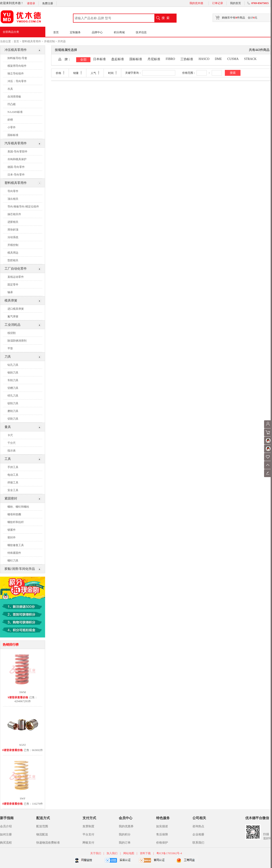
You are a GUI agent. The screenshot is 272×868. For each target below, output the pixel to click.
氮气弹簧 (13, 316)
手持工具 (13, 467)
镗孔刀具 (13, 396)
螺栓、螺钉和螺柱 (18, 507)
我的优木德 (196, 3)
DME (218, 59)
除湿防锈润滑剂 (17, 341)
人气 (93, 73)
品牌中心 (97, 32)
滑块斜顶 (13, 230)
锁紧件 (12, 530)
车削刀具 (13, 380)
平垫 (10, 348)
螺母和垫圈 (14, 514)
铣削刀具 (13, 373)
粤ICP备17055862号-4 (169, 853)
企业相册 (198, 834)
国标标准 (13, 135)
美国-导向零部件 (17, 152)
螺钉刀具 (13, 561)
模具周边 (13, 253)
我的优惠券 (126, 826)
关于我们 (96, 853)
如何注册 (6, 834)
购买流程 (6, 843)
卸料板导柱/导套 (17, 58)
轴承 (10, 292)
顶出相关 (13, 199)
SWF (23, 799)
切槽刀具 (13, 388)
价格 (58, 73)
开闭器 (62, 41)
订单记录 (218, 3)
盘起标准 (118, 59)
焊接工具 (13, 483)
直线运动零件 (16, 277)
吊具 (10, 89)
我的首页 (236, 3)
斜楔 (10, 120)
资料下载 (145, 853)
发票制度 (88, 826)
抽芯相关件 (14, 214)
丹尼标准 (154, 59)
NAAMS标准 (15, 112)
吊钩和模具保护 (17, 159)
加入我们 (112, 853)
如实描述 (162, 826)
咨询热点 (198, 826)
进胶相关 (13, 222)
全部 (83, 60)
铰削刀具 (13, 403)
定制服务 (75, 32)
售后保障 (162, 834)
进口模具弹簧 (16, 309)
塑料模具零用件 (32, 41)
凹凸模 (12, 104)
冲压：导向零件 (17, 81)
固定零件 (13, 285)
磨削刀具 (13, 411)
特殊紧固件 (14, 553)
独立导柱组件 (16, 74)
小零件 (12, 127)
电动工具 (13, 475)
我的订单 (125, 843)
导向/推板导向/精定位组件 (23, 207)
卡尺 (10, 435)
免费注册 (48, 3)
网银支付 (88, 843)
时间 (111, 73)
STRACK (250, 59)
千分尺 (12, 443)
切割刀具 (13, 419)
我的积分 (125, 834)
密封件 (12, 537)
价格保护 (162, 843)
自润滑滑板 (14, 97)
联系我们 (198, 843)
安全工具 (13, 490)
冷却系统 (13, 237)
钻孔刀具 (13, 365)
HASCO (204, 59)
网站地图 (129, 853)
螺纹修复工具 (16, 545)
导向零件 (13, 191)
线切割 (12, 333)
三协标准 (187, 59)
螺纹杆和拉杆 (16, 522)
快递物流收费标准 (48, 843)
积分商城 (119, 32)
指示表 (12, 451)
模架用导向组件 (17, 66)
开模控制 (49, 41)
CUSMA (233, 59)
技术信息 (141, 32)
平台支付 (88, 834)
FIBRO (170, 59)
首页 (56, 32)
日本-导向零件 (16, 175)
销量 (76, 73)
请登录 (31, 3)
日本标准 (100, 59)
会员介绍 (6, 826)
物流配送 (42, 834)
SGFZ (23, 745)
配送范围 (42, 826)
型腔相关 (13, 260)
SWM (23, 692)
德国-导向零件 (16, 167)
